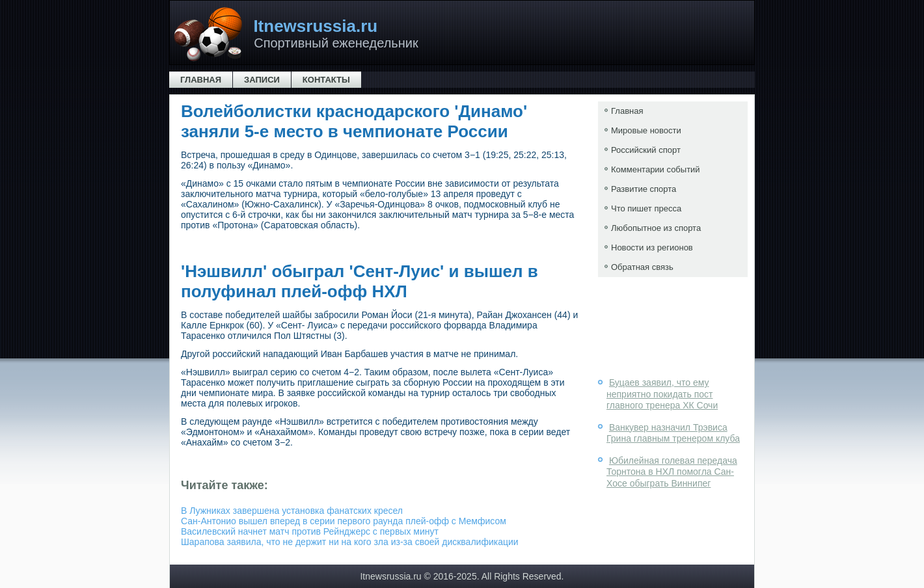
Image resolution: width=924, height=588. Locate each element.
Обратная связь (642, 267)
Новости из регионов (652, 247)
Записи (262, 80)
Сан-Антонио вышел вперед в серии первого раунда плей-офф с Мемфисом (344, 521)
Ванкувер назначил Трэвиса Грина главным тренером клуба (673, 433)
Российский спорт (646, 150)
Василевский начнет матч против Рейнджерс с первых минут (310, 531)
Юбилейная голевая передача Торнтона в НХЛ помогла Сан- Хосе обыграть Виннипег (672, 472)
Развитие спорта (644, 189)
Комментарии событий (656, 169)
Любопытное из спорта (656, 228)
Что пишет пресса (646, 208)
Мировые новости (646, 130)
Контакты (326, 80)
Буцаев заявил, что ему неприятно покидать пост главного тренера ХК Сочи (662, 394)
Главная (201, 80)
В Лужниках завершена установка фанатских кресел (292, 511)
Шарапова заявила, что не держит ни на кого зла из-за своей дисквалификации (350, 542)
